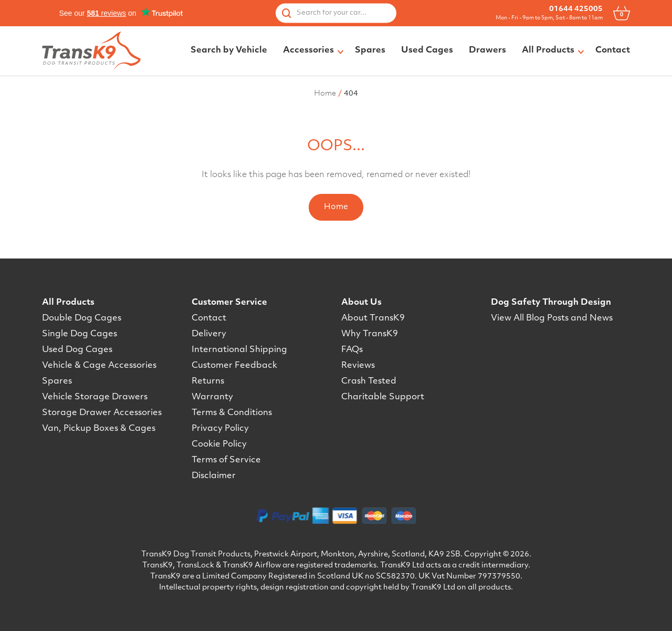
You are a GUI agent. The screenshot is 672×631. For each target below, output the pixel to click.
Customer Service (229, 303)
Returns (208, 381)
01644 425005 (576, 9)
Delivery (209, 334)
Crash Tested (369, 381)
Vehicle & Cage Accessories (99, 366)
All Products (68, 303)
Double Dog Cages (82, 318)
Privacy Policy (220, 429)
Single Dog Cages (80, 334)
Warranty (212, 397)
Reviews (358, 366)
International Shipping (239, 350)
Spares (57, 381)
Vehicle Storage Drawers (95, 397)
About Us (361, 303)
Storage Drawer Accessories (102, 413)
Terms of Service (226, 460)
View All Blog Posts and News (552, 318)
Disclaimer (214, 476)
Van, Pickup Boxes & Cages (99, 429)
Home (336, 207)
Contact (209, 318)
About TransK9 (373, 318)
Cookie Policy (219, 444)
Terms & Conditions (232, 413)
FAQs (352, 350)
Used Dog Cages (77, 350)
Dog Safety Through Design (551, 303)
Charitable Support (383, 397)
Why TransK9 (370, 334)
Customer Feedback (234, 366)
